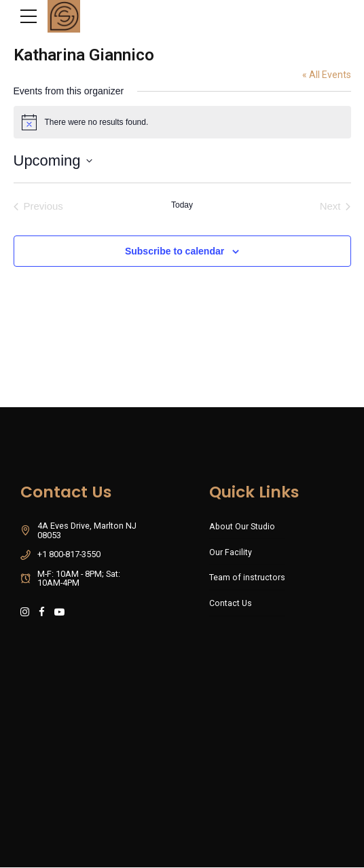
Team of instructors (247, 578)
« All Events (327, 75)
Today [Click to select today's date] (182, 205)
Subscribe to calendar (175, 251)
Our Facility (231, 552)
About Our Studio (242, 526)
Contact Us (231, 604)
